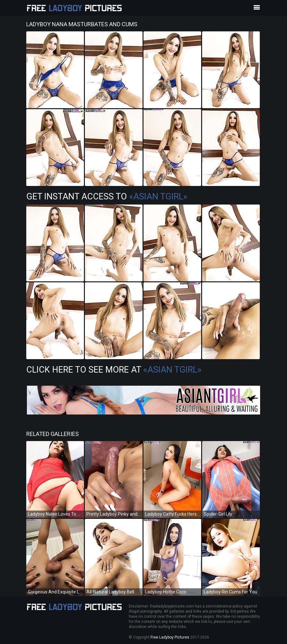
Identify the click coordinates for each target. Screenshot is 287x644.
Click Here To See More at (114, 370)
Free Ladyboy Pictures (170, 637)
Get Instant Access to (107, 197)
